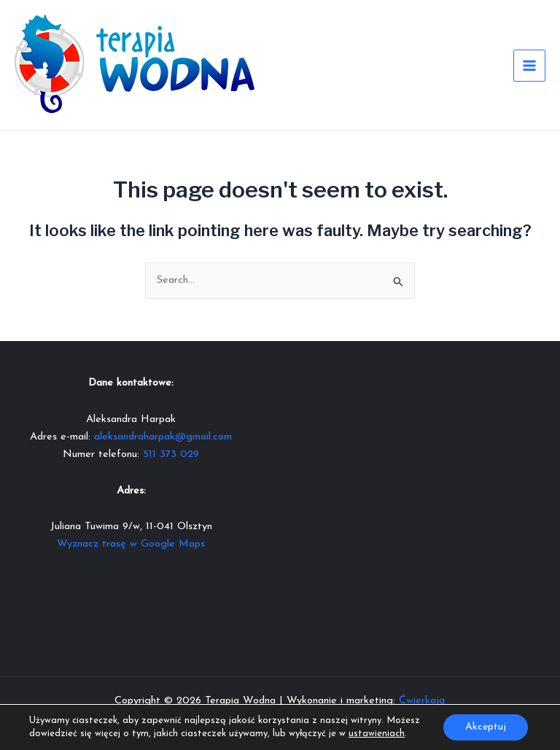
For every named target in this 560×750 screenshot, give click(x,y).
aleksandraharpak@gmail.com (163, 437)
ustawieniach (377, 734)
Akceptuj (486, 727)
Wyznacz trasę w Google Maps (131, 544)
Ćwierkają (422, 701)
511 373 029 (171, 454)
